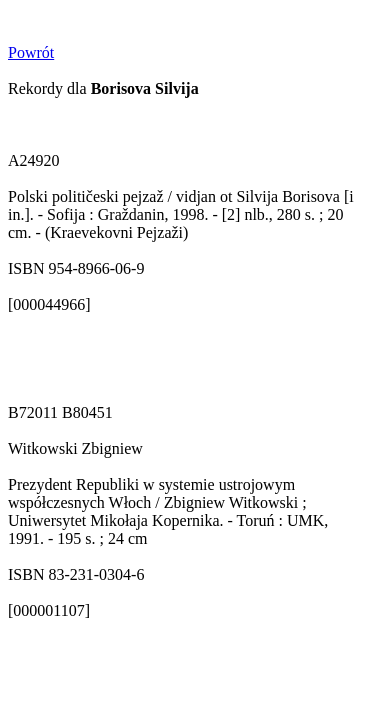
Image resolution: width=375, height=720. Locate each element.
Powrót (31, 52)
